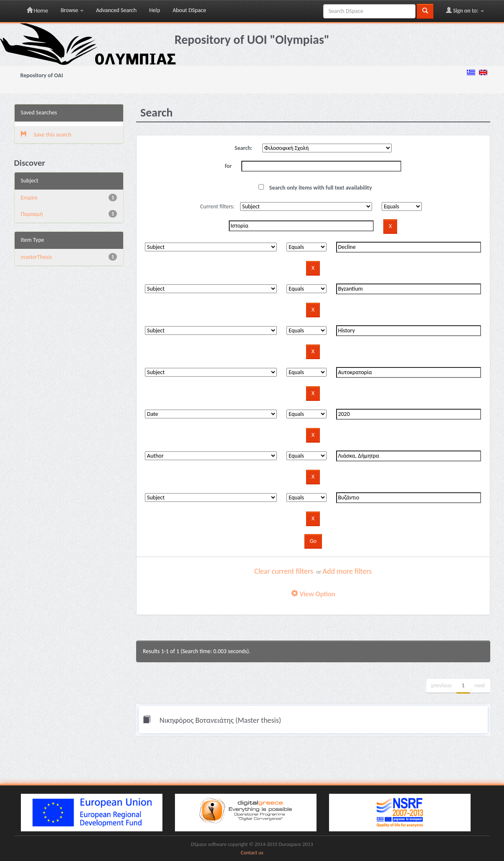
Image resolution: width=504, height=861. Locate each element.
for (228, 166)
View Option (313, 594)
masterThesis (37, 257)
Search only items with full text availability (315, 188)
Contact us (252, 852)
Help (154, 10)
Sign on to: (465, 10)
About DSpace (189, 10)
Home (37, 10)
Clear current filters (284, 571)
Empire (29, 198)
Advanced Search (116, 10)
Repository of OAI (42, 75)
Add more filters (347, 571)
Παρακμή (32, 214)
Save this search (46, 135)
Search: (244, 148)
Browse (72, 10)
